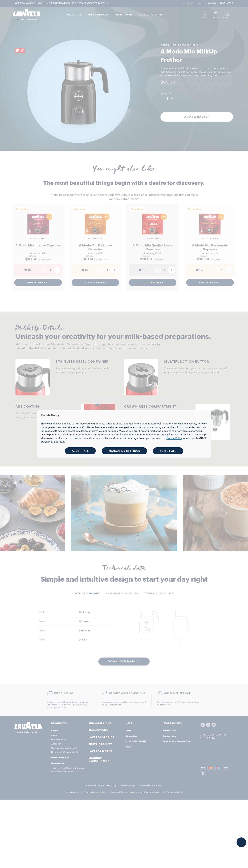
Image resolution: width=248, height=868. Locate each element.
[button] (241, 842)
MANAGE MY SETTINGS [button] (124, 451)
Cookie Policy (174, 438)
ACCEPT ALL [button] (80, 451)
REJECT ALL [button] (168, 451)
